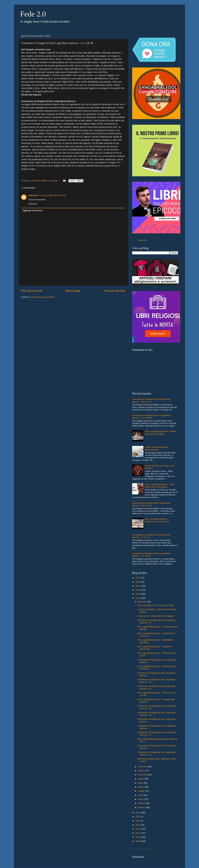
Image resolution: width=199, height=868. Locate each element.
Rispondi (33, 204)
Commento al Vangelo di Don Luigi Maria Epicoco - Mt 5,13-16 (151, 504)
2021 (138, 586)
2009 (138, 841)
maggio (142, 791)
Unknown (33, 195)
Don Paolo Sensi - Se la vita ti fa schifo (156, 605)
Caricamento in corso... (143, 849)
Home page (73, 291)
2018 (138, 598)
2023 (138, 578)
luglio (141, 783)
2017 (138, 813)
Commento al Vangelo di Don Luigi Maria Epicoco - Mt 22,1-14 (151, 400)
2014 (138, 821)
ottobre (141, 771)
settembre (143, 775)
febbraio (142, 803)
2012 (138, 829)
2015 (138, 817)
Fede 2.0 (33, 14)
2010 (138, 837)
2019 (138, 594)
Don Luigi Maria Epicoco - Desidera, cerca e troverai (157, 520)
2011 (138, 833)
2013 (138, 825)
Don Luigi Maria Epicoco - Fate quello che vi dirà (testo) (159, 486)
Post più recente (32, 291)
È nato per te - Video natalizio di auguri (155, 616)
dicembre (142, 602)
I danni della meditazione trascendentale (156, 448)
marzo (141, 799)
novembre (143, 767)
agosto (141, 779)
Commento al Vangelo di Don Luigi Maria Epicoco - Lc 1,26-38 (151, 417)
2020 (138, 590)
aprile (141, 795)
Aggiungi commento (32, 210)
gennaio (142, 807)
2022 (138, 582)
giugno (141, 787)
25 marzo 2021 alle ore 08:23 (53, 195)
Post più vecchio (114, 291)
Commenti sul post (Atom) (42, 297)
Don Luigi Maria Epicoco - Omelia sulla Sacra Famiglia (161, 433)
